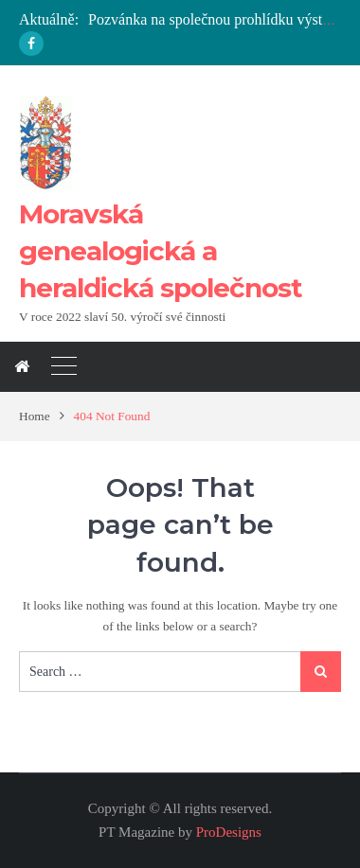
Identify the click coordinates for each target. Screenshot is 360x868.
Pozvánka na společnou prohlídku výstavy (216, 19)
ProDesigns (229, 832)
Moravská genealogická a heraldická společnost (161, 251)
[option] (215, 20)
